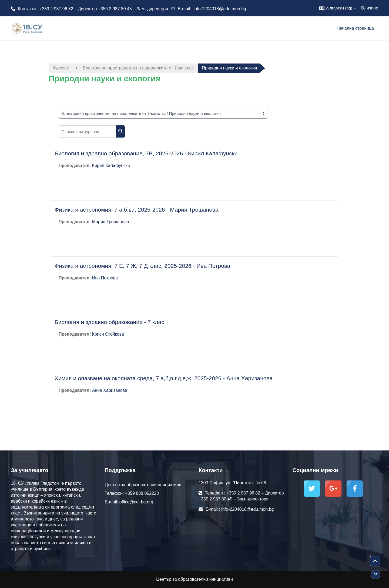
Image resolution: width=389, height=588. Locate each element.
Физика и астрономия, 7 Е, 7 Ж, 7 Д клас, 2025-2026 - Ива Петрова (142, 266)
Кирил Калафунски (111, 166)
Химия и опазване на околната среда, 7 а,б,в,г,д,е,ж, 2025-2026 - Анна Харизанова (164, 378)
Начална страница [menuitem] (355, 28)
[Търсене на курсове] (87, 131)
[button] (337, 8)
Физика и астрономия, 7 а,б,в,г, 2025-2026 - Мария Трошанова (137, 210)
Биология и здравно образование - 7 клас (109, 322)
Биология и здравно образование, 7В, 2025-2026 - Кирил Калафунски (146, 153)
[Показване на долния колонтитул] (375, 574)
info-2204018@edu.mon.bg (220, 9)
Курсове (61, 68)
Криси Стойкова (108, 334)
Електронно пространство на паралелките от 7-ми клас (138, 68)
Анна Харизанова (110, 390)
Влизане (370, 8)
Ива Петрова (105, 278)
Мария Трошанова (111, 222)
